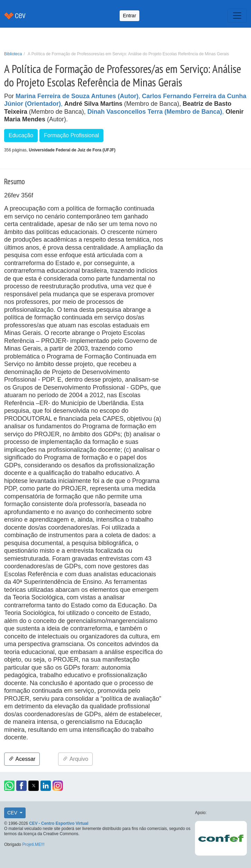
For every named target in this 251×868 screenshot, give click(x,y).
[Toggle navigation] (237, 16)
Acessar (22, 759)
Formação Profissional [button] (71, 135)
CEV (13, 813)
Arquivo (75, 759)
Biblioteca (13, 54)
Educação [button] (21, 135)
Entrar (129, 16)
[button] (9, 786)
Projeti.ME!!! (33, 844)
